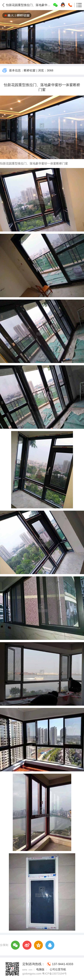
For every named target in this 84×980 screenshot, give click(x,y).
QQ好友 (50, 945)
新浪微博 (27, 945)
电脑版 (40, 969)
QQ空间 (38, 945)
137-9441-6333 (63, 964)
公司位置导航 (57, 969)
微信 (16, 945)
